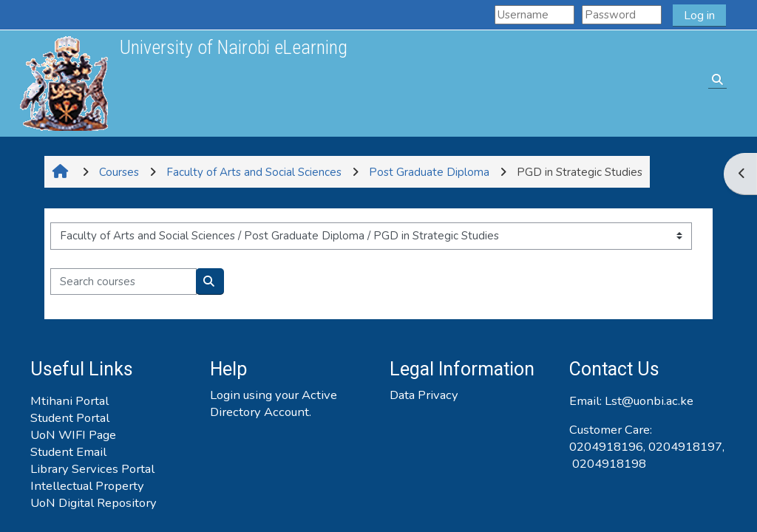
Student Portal (70, 418)
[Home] (64, 83)
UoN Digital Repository (94, 503)
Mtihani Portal (69, 401)
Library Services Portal (92, 469)
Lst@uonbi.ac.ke (649, 401)
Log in (699, 16)
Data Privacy (424, 395)
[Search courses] (123, 282)
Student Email (68, 452)
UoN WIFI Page (73, 435)
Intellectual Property (87, 486)
